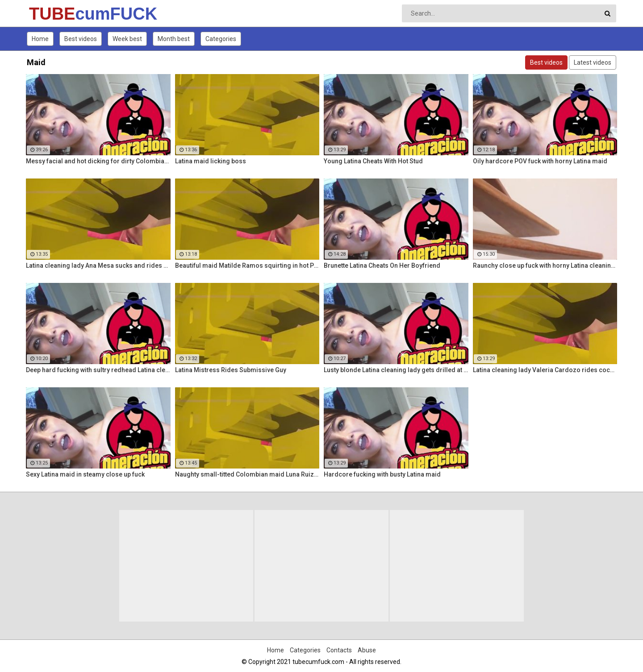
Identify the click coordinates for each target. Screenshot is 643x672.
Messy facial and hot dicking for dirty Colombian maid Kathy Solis (98, 161)
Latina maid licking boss (211, 161)
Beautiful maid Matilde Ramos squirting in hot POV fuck (247, 265)
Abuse (367, 650)
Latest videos (593, 62)
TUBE (52, 14)
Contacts (339, 650)
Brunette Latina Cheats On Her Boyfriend (382, 265)
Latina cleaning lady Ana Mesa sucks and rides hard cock (98, 265)
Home (40, 39)
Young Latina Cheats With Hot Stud (373, 161)
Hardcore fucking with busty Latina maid (382, 474)
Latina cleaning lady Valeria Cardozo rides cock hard (545, 370)
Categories (221, 39)
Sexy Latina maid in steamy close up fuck (85, 474)
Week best (127, 39)
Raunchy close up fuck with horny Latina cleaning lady (545, 265)
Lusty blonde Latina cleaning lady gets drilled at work (396, 370)
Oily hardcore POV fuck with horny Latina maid (540, 161)
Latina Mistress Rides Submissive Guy (231, 370)
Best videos (81, 39)
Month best (174, 39)
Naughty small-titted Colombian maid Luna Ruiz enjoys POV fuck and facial (247, 474)
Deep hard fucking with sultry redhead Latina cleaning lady (98, 370)
